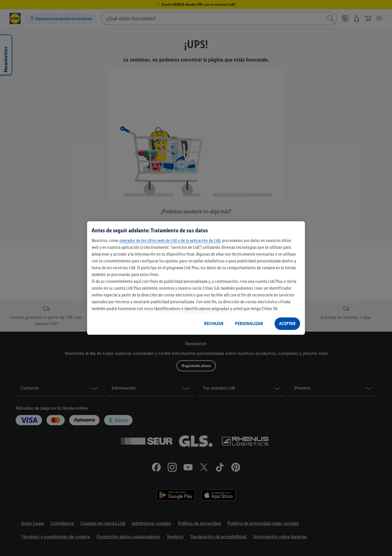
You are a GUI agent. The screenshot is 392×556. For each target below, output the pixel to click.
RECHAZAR (214, 324)
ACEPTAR (287, 324)
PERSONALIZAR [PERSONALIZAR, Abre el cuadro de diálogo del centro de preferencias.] (249, 324)
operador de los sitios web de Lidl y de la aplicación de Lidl (170, 240)
